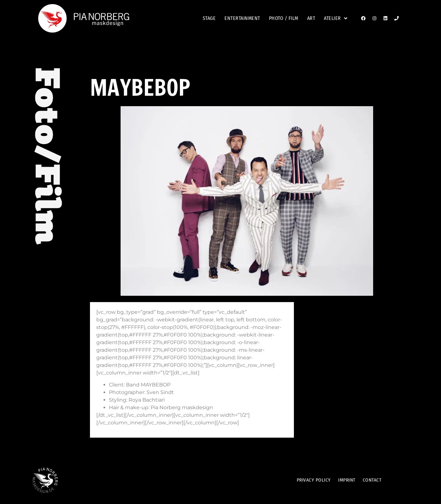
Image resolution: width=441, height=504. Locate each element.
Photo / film (284, 18)
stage (209, 18)
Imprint (347, 480)
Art (311, 18)
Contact (374, 480)
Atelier (336, 18)
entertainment (242, 18)
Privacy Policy (312, 480)
